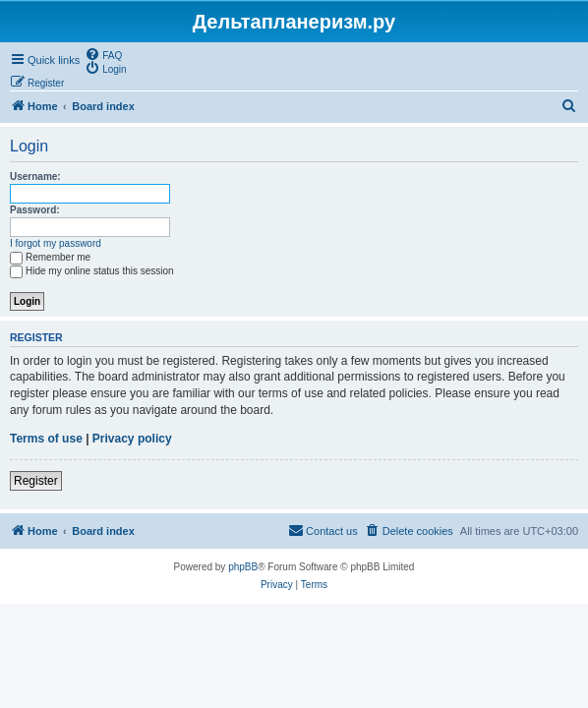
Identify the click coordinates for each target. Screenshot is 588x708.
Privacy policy (132, 439)
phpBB (243, 567)
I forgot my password (56, 243)
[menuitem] (103, 54)
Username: (35, 177)
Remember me (50, 257)
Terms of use (46, 439)
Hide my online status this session (92, 271)
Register (36, 481)
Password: (35, 210)
